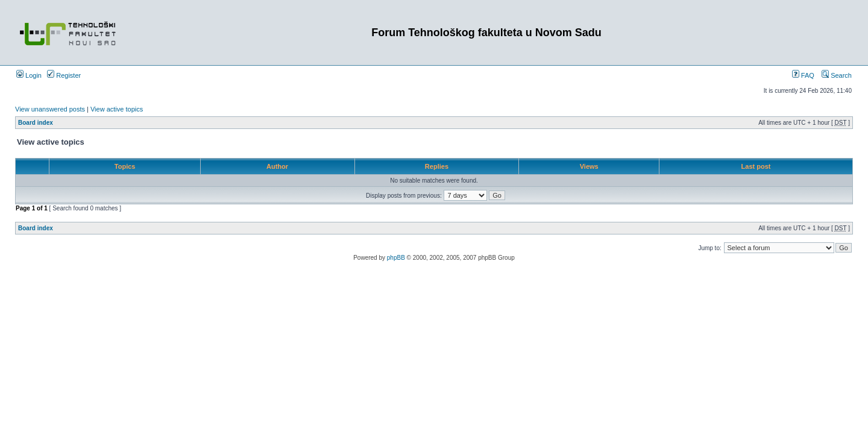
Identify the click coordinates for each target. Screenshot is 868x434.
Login (29, 75)
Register (64, 75)
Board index (36, 123)
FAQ (803, 75)
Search (837, 75)
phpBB (396, 258)
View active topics (117, 109)
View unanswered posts (50, 109)
